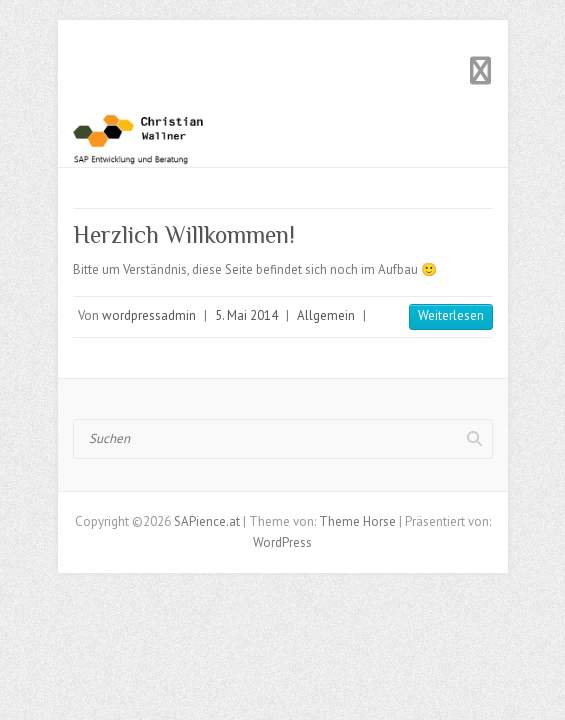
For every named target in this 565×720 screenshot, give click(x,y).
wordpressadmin (149, 315)
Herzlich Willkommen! (184, 234)
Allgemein (326, 315)
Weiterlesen (451, 315)
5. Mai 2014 (246, 315)
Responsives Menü (481, 70)
